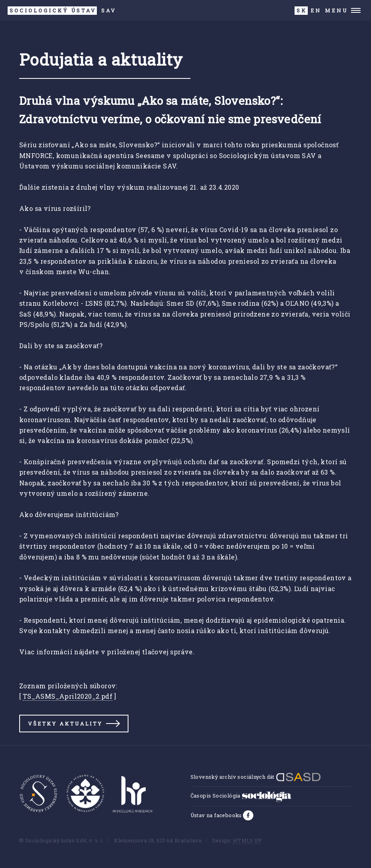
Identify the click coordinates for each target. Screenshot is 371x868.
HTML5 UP (247, 840)
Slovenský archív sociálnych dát (256, 777)
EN (316, 10)
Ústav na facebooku (217, 815)
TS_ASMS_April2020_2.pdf (68, 696)
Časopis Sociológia (241, 796)
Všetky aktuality (65, 724)
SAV (62, 11)
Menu (336, 10)
